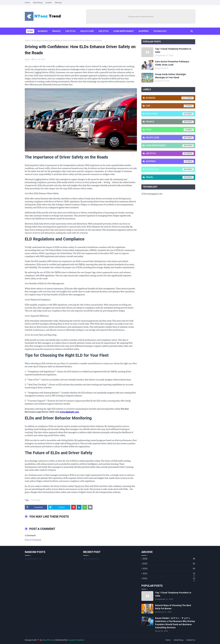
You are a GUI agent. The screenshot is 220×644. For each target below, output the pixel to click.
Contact (48, 2)
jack (29, 59)
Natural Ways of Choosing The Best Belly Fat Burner (173, 607)
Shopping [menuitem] (144, 31)
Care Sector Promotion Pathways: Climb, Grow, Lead (172, 63)
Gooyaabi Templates (76, 640)
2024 (169, 568)
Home (27, 2)
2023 (169, 573)
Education (170, 114)
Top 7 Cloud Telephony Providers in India (173, 50)
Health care (170, 138)
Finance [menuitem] (56, 31)
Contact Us (191, 640)
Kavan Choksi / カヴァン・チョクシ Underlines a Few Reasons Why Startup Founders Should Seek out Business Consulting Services (175, 623)
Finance (170, 122)
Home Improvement (170, 146)
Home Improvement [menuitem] (124, 31)
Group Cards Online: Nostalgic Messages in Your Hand (171, 76)
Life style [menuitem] (70, 31)
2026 (169, 559)
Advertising (38, 2)
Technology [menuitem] (160, 31)
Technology (36, 40)
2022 (169, 578)
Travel (170, 177)
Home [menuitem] (30, 31)
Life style (170, 154)
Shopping (170, 161)
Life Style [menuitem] (103, 31)
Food (170, 130)
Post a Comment (33, 540)
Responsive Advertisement (141, 16)
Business (170, 98)
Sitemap (58, 2)
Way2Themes (48, 640)
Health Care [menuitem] (87, 31)
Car (170, 106)
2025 (169, 564)
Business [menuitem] (43, 31)
